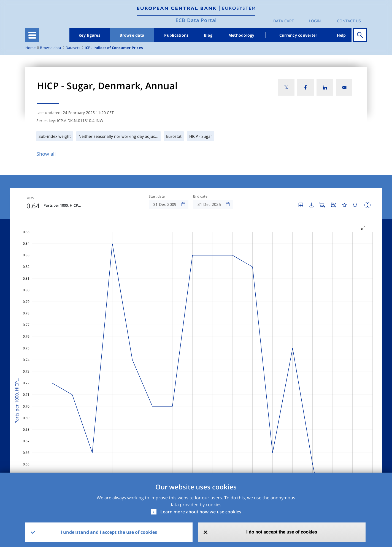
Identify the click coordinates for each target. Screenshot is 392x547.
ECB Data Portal (196, 20)
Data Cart (284, 21)
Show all (46, 154)
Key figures (89, 35)
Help (341, 35)
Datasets (73, 48)
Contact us (349, 21)
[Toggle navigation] (32, 35)
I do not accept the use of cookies (282, 532)
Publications (176, 35)
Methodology (241, 35)
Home (31, 48)
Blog (208, 35)
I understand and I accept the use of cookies (109, 532)
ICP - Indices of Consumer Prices (114, 48)
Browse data (132, 35)
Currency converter (298, 35)
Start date (157, 196)
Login (315, 21)
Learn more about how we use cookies (201, 512)
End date (200, 196)
